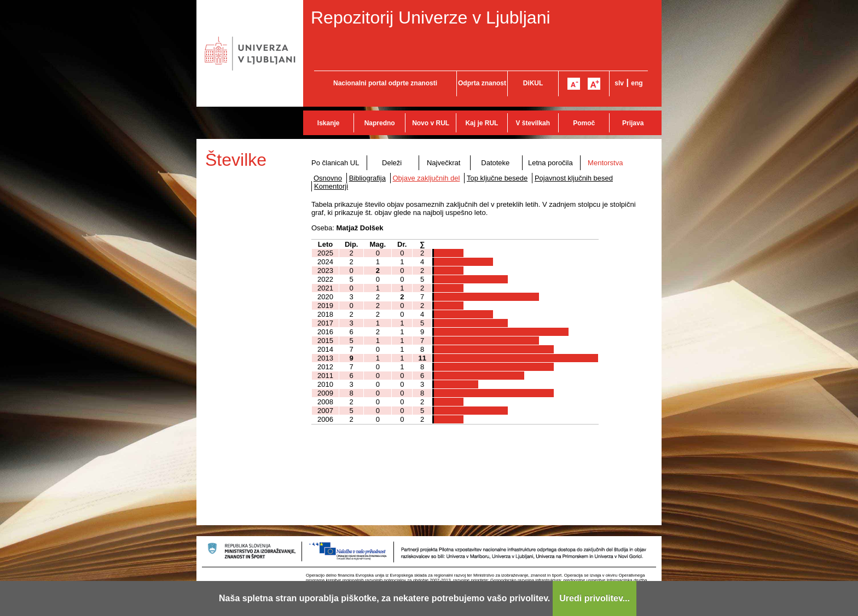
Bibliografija (367, 178)
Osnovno (328, 178)
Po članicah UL (335, 163)
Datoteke (495, 163)
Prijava (633, 123)
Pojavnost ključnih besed (574, 178)
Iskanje (329, 123)
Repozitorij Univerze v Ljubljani (431, 18)
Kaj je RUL (482, 123)
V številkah (533, 123)
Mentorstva (605, 163)
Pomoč (584, 123)
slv (619, 83)
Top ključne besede (497, 178)
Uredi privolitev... (595, 598)
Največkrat (444, 163)
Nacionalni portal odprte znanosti (385, 83)
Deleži (392, 163)
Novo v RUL (431, 123)
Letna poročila (550, 163)
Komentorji (331, 186)
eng (637, 83)
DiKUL (533, 83)
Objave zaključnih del (427, 178)
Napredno (380, 123)
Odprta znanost (482, 83)
